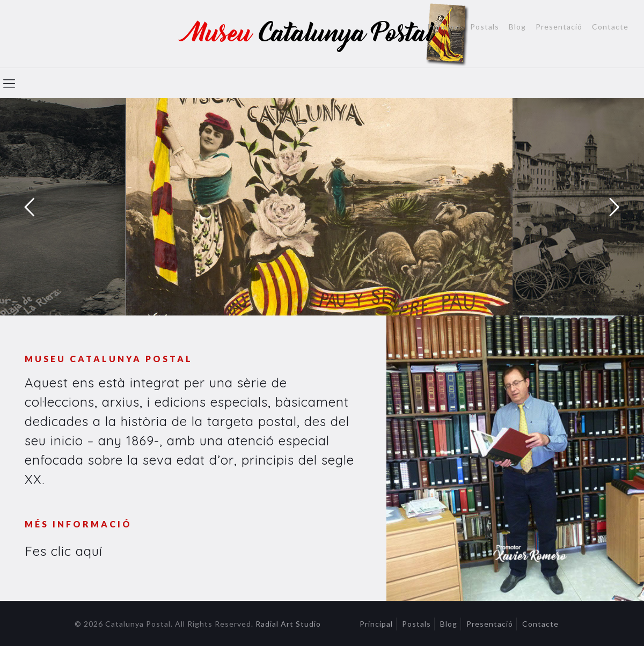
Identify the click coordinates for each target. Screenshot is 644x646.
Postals (485, 27)
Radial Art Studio (288, 624)
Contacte (610, 27)
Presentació (559, 27)
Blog (517, 27)
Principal (444, 27)
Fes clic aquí (64, 551)
